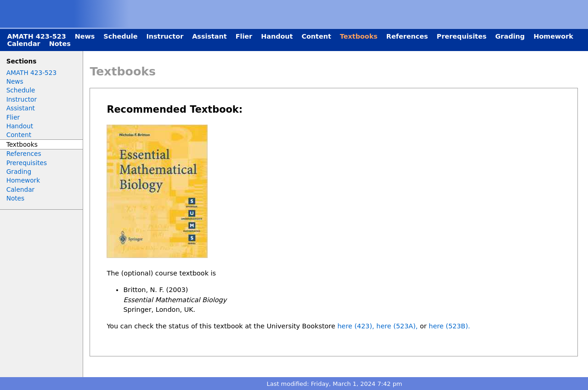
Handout (277, 36)
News (85, 36)
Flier (244, 36)
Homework (553, 36)
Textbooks (359, 36)
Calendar (23, 44)
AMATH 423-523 (36, 36)
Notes (60, 44)
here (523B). (449, 326)
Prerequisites (462, 36)
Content (316, 36)
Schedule (120, 36)
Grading (510, 36)
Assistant (209, 36)
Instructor (165, 36)
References (407, 36)
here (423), (356, 326)
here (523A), (397, 326)
